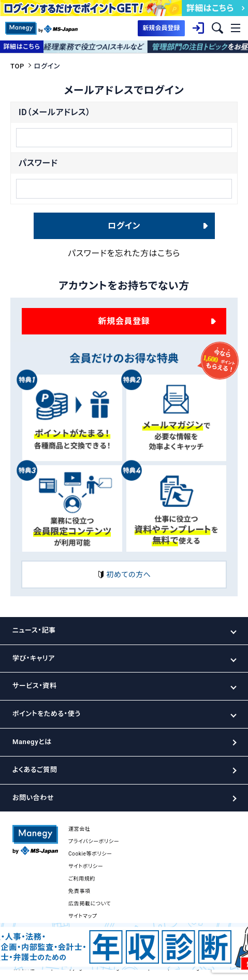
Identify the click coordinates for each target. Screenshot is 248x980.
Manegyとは (32, 742)
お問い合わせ (33, 798)
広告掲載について (90, 904)
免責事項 (79, 891)
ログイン (124, 226)
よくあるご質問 (35, 770)
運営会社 (79, 829)
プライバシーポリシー (94, 841)
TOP (17, 66)
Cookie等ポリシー (90, 854)
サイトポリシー (86, 866)
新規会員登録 (124, 321)
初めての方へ (124, 575)
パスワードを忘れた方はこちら (124, 253)
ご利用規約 (82, 879)
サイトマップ (83, 916)
